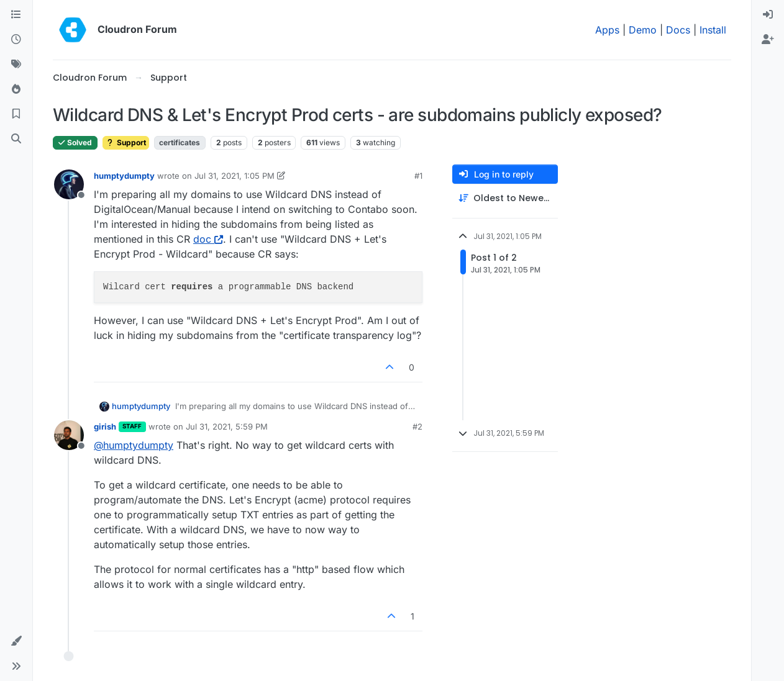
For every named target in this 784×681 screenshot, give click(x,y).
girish (105, 426)
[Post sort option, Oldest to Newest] (505, 198)
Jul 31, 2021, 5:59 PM (227, 426)
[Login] (768, 15)
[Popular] (16, 89)
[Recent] (16, 40)
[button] (16, 641)
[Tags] (16, 65)
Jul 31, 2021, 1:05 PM (235, 176)
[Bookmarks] (16, 114)
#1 (418, 176)
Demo (643, 30)
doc (208, 239)
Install (713, 30)
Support (126, 142)
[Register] (768, 40)
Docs (678, 30)
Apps (607, 30)
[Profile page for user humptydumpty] (69, 184)
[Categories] (16, 15)
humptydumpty (124, 176)
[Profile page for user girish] (69, 435)
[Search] (16, 139)
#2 (417, 426)
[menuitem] (768, 15)
